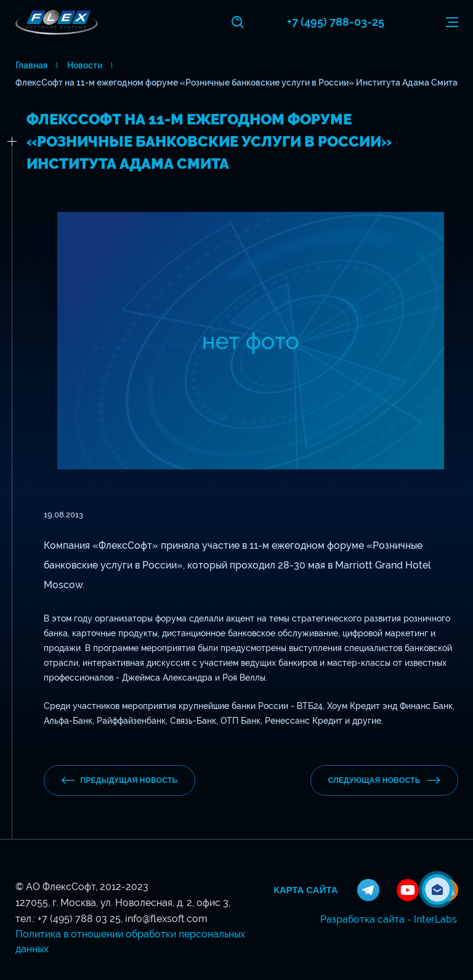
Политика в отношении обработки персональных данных (130, 942)
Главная (31, 65)
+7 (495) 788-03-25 (336, 22)
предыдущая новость (120, 780)
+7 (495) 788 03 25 (79, 919)
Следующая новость (384, 780)
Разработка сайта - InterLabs (389, 919)
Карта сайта (306, 890)
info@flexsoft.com (166, 919)
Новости (85, 65)
